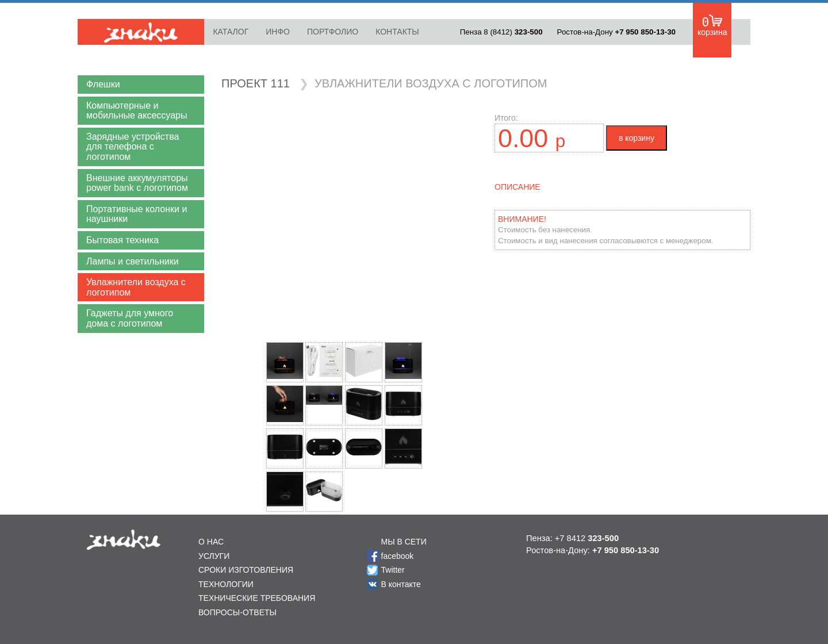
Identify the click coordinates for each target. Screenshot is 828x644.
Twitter (393, 570)
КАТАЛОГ (231, 32)
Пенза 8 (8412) (501, 32)
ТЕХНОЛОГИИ (226, 584)
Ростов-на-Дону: (593, 550)
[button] (141, 85)
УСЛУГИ (214, 556)
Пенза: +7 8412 (572, 538)
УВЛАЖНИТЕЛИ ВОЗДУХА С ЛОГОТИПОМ (431, 83)
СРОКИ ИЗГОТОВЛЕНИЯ (246, 570)
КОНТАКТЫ (397, 32)
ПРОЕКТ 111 (256, 83)
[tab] (141, 85)
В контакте (401, 584)
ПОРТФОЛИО (333, 32)
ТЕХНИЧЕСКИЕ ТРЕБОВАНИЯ (257, 598)
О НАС (211, 542)
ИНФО (278, 32)
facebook (398, 556)
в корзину (637, 138)
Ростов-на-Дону (616, 32)
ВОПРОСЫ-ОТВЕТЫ (237, 612)
